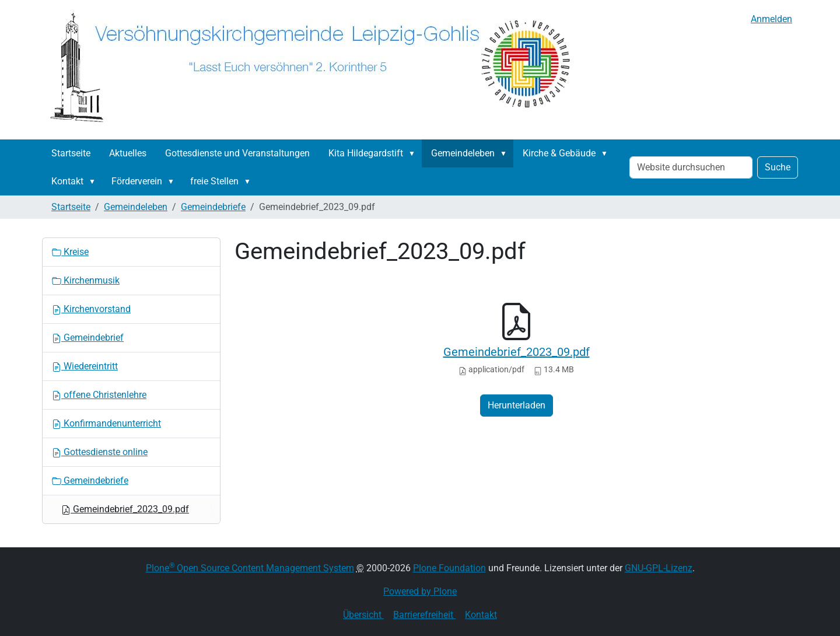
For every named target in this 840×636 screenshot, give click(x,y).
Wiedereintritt (85, 366)
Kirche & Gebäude (559, 153)
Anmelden (771, 19)
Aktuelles (128, 153)
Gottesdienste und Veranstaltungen (237, 153)
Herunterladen (517, 405)
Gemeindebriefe (213, 207)
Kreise (70, 252)
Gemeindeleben (463, 153)
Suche (778, 167)
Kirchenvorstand (91, 309)
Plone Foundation (449, 568)
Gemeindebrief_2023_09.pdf (517, 352)
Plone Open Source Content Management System (250, 568)
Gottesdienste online (100, 452)
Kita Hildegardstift (366, 153)
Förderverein (137, 181)
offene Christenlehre (99, 395)
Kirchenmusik (86, 280)
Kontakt (67, 181)
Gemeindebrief (88, 338)
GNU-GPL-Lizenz (659, 568)
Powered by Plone (420, 591)
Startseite (71, 153)
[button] (414, 153)
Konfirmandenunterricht (106, 423)
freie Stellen (214, 181)
